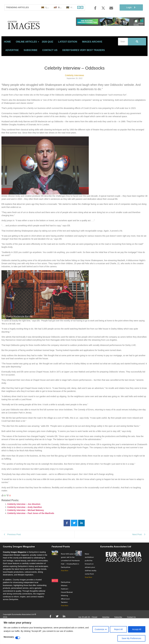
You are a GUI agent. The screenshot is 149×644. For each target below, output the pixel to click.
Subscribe (31, 61)
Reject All (118, 629)
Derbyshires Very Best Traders (84, 61)
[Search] (123, 53)
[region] (74, 631)
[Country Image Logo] (39, 30)
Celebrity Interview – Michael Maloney (26, 521)
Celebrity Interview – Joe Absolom (24, 515)
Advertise (12, 61)
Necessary (9, 637)
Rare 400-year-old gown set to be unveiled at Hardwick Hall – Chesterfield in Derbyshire (70, 572)
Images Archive (92, 53)
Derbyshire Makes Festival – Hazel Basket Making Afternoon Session (67, 603)
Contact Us (50, 61)
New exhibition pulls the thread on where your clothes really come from (91, 575)
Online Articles (27, 53)
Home (7, 53)
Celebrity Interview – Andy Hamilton (25, 518)
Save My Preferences (131, 638)
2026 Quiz (47, 53)
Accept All (137, 629)
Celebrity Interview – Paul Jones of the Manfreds (31, 524)
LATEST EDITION (68, 53)
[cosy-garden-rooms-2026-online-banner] (110, 25)
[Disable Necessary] (18, 638)
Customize (100, 629)
